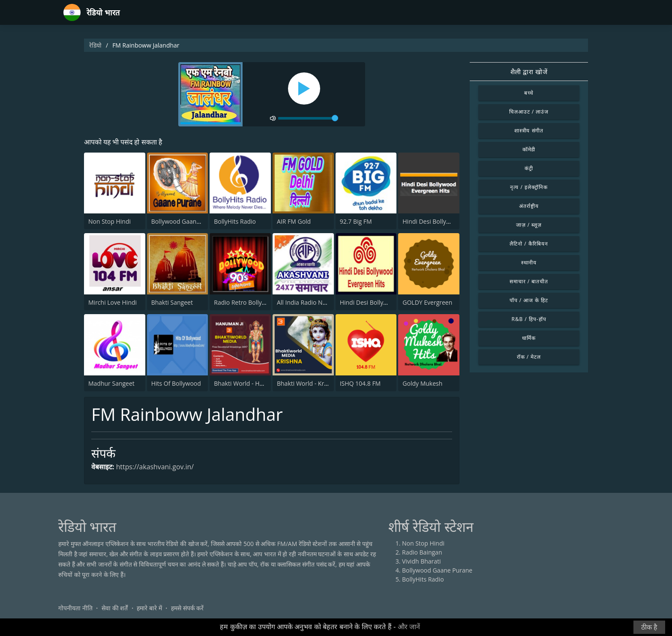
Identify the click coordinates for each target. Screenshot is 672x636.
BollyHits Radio (235, 222)
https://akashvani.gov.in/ (155, 467)
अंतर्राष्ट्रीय (529, 206)
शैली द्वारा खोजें (529, 72)
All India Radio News (305, 302)
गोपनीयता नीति (75, 608)
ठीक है (649, 627)
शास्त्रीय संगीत (529, 130)
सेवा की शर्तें (115, 608)
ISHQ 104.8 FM (360, 383)
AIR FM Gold (294, 222)
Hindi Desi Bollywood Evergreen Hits (453, 222)
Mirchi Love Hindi (112, 302)
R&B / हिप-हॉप (529, 319)
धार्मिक (529, 338)
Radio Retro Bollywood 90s (251, 302)
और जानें (409, 627)
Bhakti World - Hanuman (248, 383)
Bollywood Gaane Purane (186, 222)
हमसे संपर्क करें (187, 608)
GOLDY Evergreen (427, 302)
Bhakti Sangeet (172, 302)
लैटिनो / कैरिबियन (529, 244)
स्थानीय (529, 262)
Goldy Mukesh (422, 383)
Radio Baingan (422, 552)
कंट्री (529, 168)
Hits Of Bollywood (176, 383)
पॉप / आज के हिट (529, 300)
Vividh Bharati (421, 561)
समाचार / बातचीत (529, 281)
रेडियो (95, 45)
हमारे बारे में (149, 608)
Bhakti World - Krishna (308, 383)
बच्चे (529, 93)
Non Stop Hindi (109, 222)
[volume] (308, 118)
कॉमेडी (529, 149)
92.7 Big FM (356, 222)
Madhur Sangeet (111, 383)
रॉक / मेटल (529, 357)
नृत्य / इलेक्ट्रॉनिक (529, 187)
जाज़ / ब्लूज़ (529, 225)
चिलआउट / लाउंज (529, 112)
